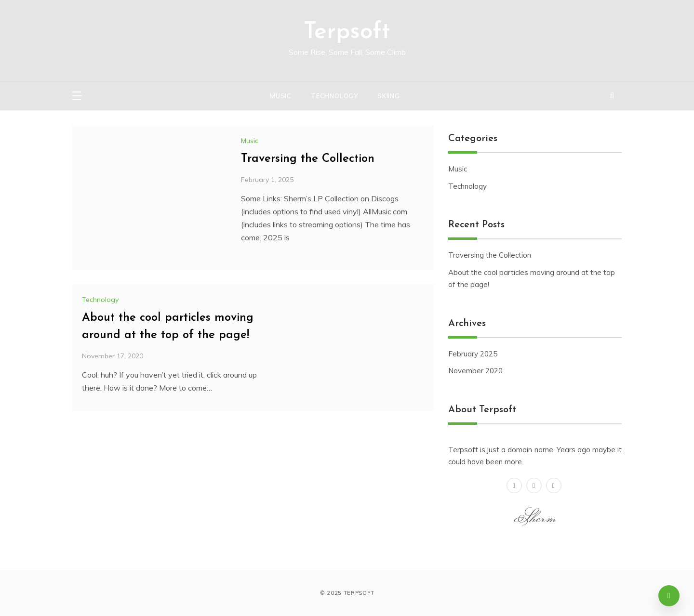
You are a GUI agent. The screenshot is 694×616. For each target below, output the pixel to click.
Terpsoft (347, 32)
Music (281, 96)
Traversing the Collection (308, 159)
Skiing (389, 96)
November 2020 (475, 371)
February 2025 (473, 354)
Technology (334, 96)
